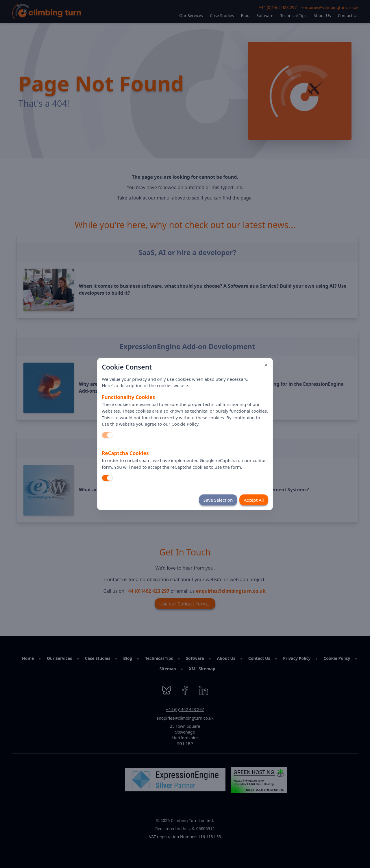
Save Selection (218, 500)
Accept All (254, 500)
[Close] (266, 365)
